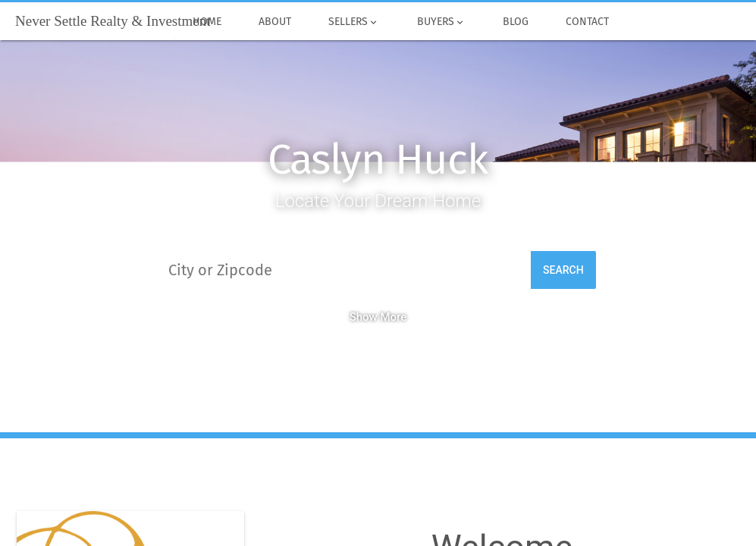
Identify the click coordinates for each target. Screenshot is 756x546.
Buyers (441, 22)
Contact (587, 22)
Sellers (354, 22)
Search (563, 270)
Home (207, 22)
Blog (515, 22)
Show (378, 317)
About (275, 22)
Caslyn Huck (378, 160)
